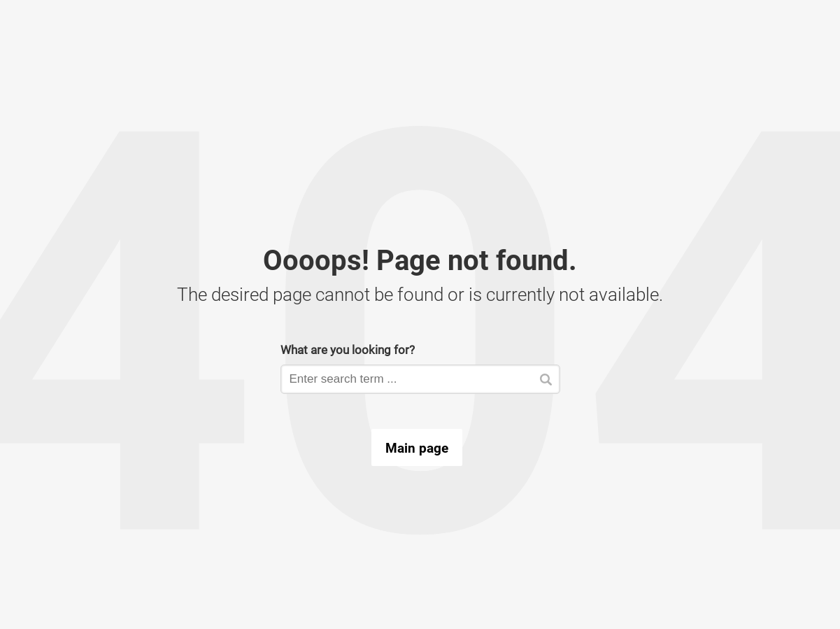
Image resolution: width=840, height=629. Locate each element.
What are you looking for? (348, 349)
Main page (417, 448)
